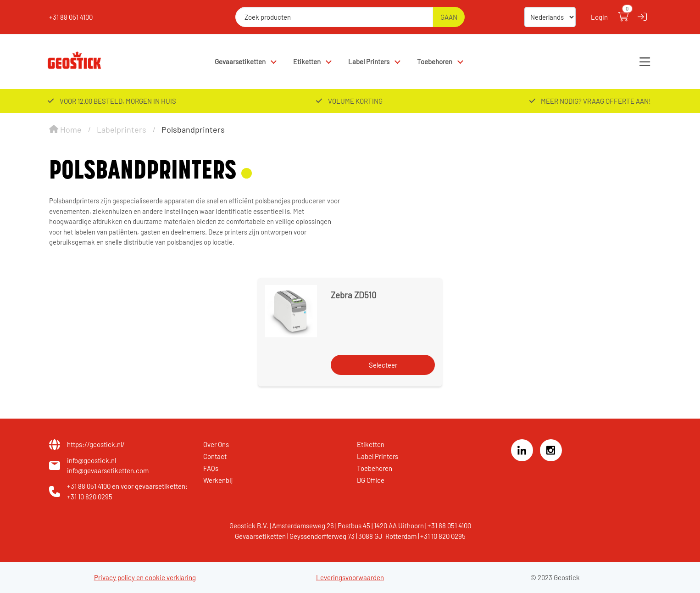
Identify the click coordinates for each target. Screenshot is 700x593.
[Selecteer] (383, 365)
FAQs (211, 468)
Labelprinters (122, 129)
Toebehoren (435, 62)
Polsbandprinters (193, 129)
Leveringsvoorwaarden (350, 577)
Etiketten (307, 62)
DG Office (371, 480)
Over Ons (216, 444)
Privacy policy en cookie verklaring (145, 577)
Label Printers (369, 62)
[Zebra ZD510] (291, 311)
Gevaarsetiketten (240, 62)
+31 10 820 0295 (90, 497)
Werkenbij (218, 480)
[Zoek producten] (334, 17)
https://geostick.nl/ (96, 444)
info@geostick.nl (92, 460)
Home (65, 129)
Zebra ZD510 (354, 295)
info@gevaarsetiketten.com (108, 470)
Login (599, 17)
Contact (215, 456)
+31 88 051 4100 (71, 17)
